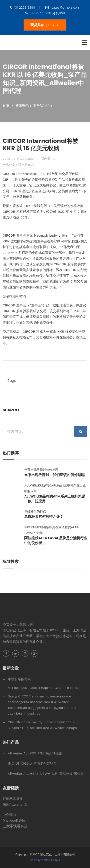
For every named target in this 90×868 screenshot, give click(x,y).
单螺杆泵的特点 (19, 679)
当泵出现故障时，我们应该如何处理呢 (54, 475)
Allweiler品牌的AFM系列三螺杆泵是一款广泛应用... (55, 499)
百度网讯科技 (13, 799)
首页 (6, 106)
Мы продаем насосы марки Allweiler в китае (43, 688)
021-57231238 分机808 (45, 13)
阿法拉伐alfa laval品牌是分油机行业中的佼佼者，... (56, 541)
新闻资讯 (22, 106)
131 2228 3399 (22, 8)
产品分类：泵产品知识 (18, 165)
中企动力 (9, 815)
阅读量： (48, 159)
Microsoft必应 (14, 820)
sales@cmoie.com (63, 8)
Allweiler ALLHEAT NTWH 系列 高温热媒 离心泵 (46, 774)
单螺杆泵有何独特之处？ (44, 517)
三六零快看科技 (15, 826)
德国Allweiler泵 (15, 805)
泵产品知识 (41, 106)
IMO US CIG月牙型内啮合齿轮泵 (32, 764)
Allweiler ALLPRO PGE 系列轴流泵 (35, 753)
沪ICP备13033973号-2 (45, 860)
